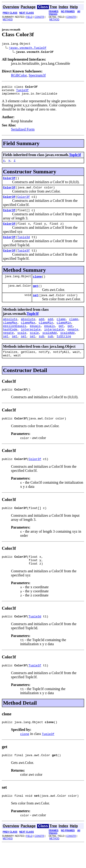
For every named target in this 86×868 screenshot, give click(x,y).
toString (64, 350)
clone (37, 285)
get (35, 295)
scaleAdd (50, 346)
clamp (61, 330)
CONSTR (39, 17)
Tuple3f (22, 92)
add (41, 330)
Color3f (9, 182)
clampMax (10, 334)
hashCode (10, 342)
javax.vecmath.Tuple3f (28, 48)
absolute (10, 330)
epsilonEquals (15, 338)
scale (22, 346)
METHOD (8, 19)
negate (73, 342)
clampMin (46, 334)
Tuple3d (24, 244)
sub (41, 350)
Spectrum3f (37, 76)
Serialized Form (23, 132)
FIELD (29, 17)
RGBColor (19, 76)
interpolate (31, 342)
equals (35, 338)
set (35, 305)
